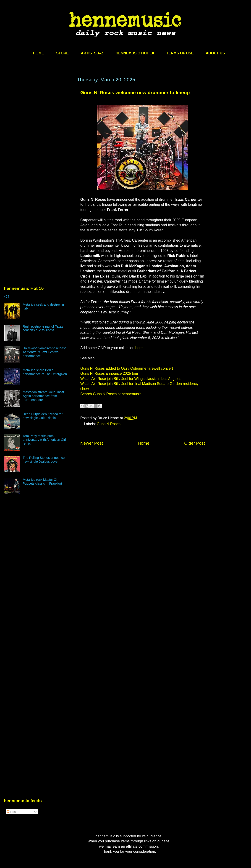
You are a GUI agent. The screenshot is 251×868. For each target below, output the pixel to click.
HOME (39, 53)
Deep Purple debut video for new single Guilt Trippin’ (43, 416)
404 (7, 296)
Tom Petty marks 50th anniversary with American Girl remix (44, 440)
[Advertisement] (43, 135)
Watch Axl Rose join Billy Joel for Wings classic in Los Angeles (131, 379)
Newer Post (92, 443)
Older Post (195, 443)
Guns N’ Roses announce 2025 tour (109, 373)
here (139, 348)
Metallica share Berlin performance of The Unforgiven (45, 372)
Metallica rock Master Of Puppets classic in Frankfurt (42, 482)
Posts (12, 812)
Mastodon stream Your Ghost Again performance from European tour (43, 396)
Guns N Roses (109, 424)
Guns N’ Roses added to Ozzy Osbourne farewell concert (127, 368)
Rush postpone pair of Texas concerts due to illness (43, 328)
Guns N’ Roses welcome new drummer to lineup (135, 92)
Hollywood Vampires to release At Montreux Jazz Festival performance (45, 352)
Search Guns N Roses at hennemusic (111, 394)
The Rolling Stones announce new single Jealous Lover (44, 460)
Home (144, 443)
